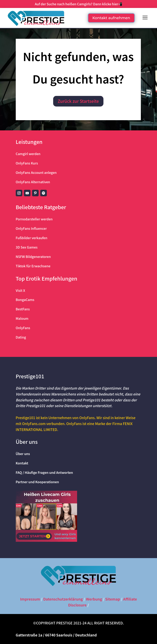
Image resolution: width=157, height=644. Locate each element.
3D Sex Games (27, 247)
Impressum (30, 599)
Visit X (20, 290)
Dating (21, 337)
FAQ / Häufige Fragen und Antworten (44, 472)
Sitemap (113, 599)
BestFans (23, 309)
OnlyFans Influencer (31, 228)
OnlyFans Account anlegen (36, 172)
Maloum (22, 318)
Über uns (23, 454)
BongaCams (25, 300)
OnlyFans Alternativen (33, 182)
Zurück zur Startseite (78, 101)
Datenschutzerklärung (63, 599)
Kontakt (22, 463)
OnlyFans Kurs (27, 163)
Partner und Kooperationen (37, 482)
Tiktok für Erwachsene (33, 266)
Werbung (94, 599)
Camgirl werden (28, 154)
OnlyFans (23, 328)
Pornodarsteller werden (34, 219)
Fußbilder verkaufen (32, 238)
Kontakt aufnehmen (111, 18)
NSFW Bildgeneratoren (33, 256)
